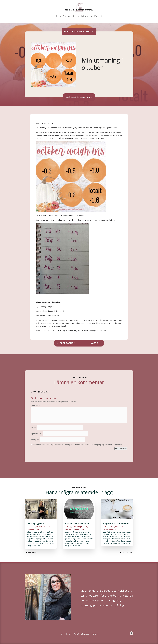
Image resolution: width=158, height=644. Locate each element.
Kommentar (36, 405)
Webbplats (35, 440)
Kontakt (98, 16)
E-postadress (37, 433)
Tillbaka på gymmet (36, 523)
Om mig (67, 16)
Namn (34, 427)
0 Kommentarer (85, 97)
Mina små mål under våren (77, 523)
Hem (58, 16)
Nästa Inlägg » (127, 553)
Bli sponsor (87, 16)
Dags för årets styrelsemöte (116, 523)
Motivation (69, 31)
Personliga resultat (85, 31)
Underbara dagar (33, 529)
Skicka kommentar (121, 449)
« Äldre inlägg (31, 553)
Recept (76, 16)
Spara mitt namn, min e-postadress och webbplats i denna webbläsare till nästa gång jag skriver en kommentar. (78, 445)
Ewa (30, 527)
